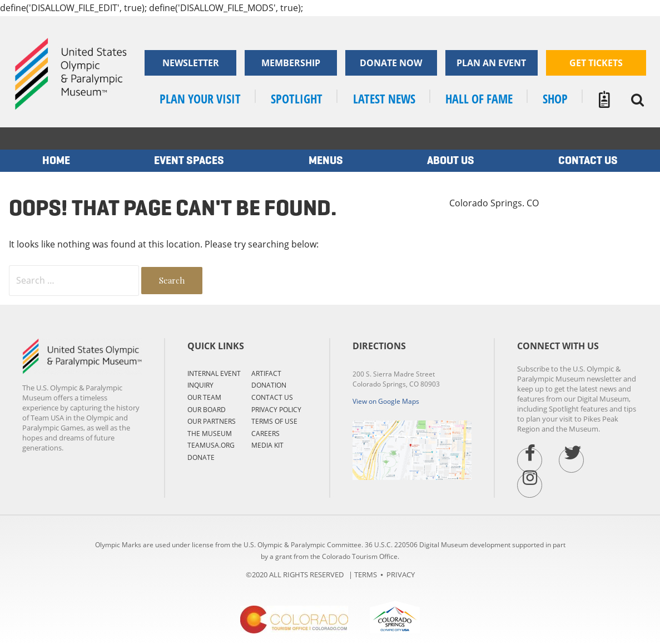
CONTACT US (272, 397)
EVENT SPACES (189, 160)
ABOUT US (451, 160)
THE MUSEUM (210, 434)
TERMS (366, 574)
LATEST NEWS (384, 98)
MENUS (326, 160)
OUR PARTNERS (212, 421)
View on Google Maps (386, 401)
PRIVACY (401, 574)
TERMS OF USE (274, 421)
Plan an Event (491, 63)
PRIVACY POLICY (276, 410)
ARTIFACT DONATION (269, 380)
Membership (291, 63)
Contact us (588, 160)
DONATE (201, 457)
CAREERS (266, 434)
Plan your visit (200, 98)
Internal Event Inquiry (214, 380)
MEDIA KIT (267, 445)
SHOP (555, 98)
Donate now (391, 63)
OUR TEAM (204, 397)
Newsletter (191, 63)
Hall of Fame (479, 98)
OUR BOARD (207, 410)
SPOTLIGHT (297, 98)
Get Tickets (596, 63)
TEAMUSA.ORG (211, 445)
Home (56, 160)
